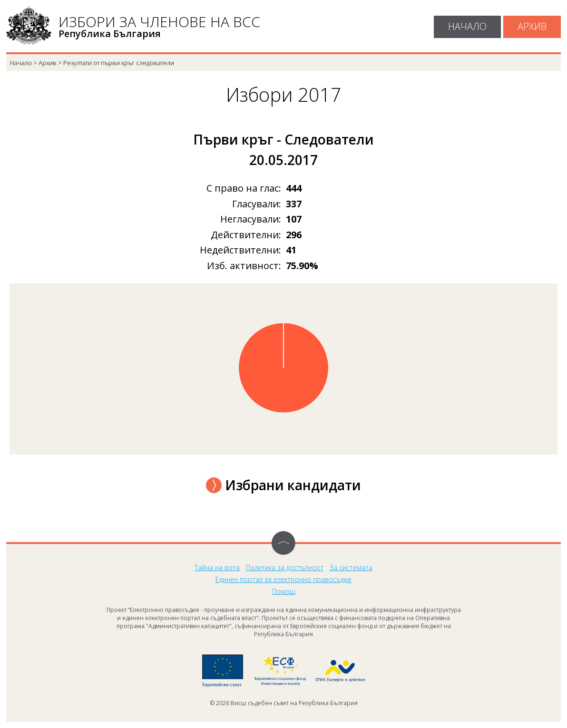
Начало (467, 26)
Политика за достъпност (285, 568)
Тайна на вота (217, 568)
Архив (532, 26)
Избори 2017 (284, 95)
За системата (351, 568)
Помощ (284, 591)
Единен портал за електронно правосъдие (283, 579)
